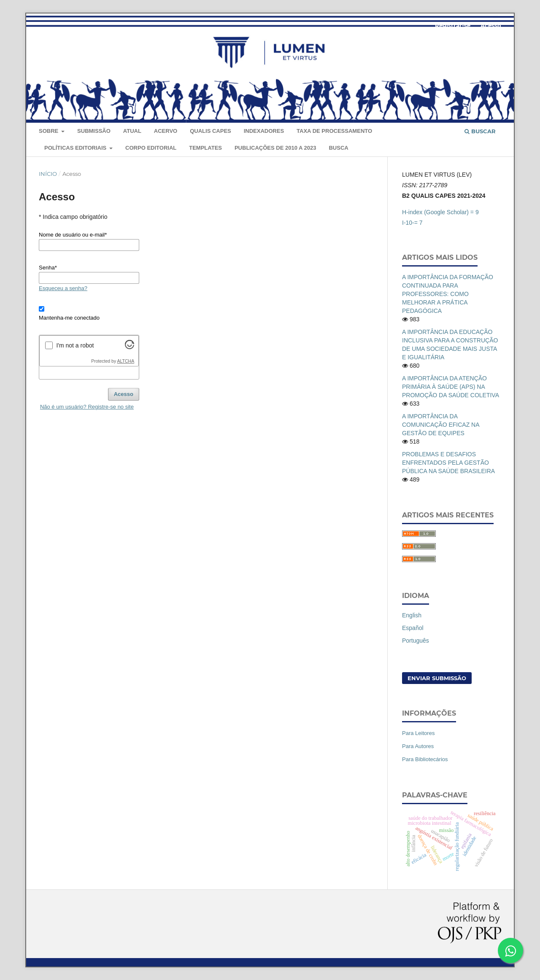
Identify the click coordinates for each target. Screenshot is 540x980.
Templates (205, 148)
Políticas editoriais (76, 148)
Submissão (94, 131)
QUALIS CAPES (211, 131)
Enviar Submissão (437, 678)
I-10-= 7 (412, 223)
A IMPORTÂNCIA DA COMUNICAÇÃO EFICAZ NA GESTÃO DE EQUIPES (441, 425)
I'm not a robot (75, 345)
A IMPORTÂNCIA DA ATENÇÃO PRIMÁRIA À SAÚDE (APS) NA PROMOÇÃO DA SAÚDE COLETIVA (451, 387)
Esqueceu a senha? (63, 288)
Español (413, 628)
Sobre (49, 131)
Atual (132, 131)
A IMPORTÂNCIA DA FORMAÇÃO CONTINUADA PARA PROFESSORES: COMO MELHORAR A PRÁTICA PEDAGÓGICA (448, 294)
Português (416, 641)
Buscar (480, 131)
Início (48, 174)
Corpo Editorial (151, 148)
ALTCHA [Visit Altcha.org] (126, 361)
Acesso (491, 25)
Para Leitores (418, 733)
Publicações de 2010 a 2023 (275, 148)
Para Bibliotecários (425, 759)
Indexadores (264, 131)
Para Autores (418, 746)
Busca (338, 148)
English (412, 615)
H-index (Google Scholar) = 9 (440, 212)
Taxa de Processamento (334, 131)
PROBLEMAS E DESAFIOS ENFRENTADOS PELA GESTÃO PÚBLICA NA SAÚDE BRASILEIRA (448, 463)
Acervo (166, 131)
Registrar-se (453, 25)
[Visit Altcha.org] (130, 347)
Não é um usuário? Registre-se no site (87, 407)
